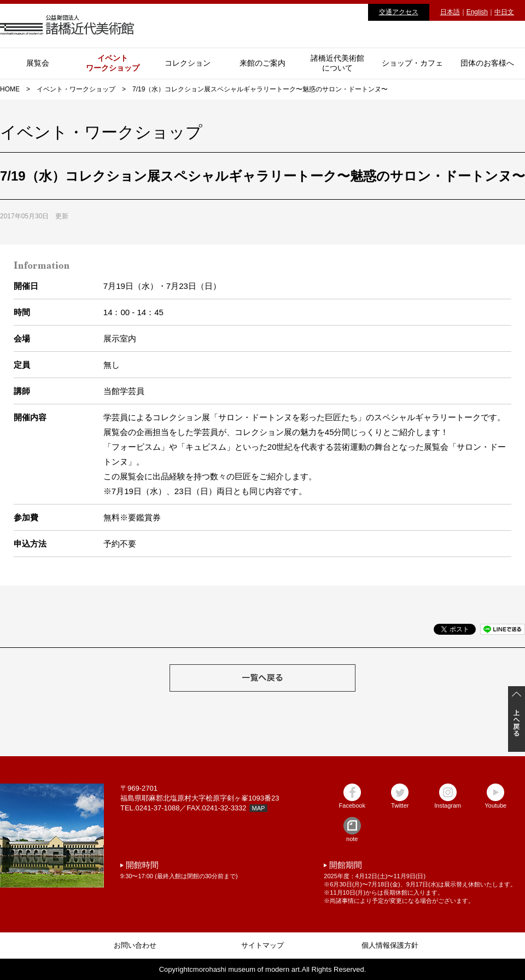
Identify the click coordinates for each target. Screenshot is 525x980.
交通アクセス (399, 12)
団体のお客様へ (487, 63)
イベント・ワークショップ (76, 89)
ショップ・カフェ (412, 63)
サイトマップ (262, 945)
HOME (10, 89)
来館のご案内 (262, 63)
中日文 (504, 12)
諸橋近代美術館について (337, 63)
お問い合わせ (135, 945)
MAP (259, 808)
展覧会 (38, 63)
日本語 (450, 12)
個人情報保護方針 (390, 945)
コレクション (188, 63)
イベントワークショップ (113, 63)
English (477, 12)
